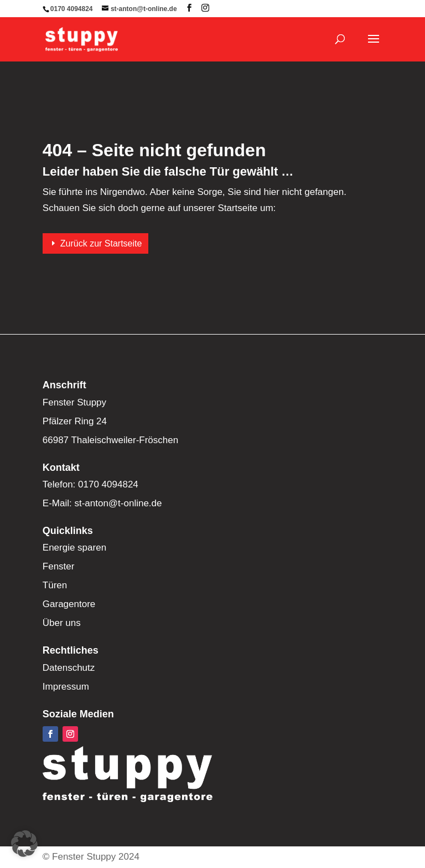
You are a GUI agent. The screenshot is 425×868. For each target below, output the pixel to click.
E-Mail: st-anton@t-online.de (102, 503)
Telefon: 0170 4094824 (90, 484)
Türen (55, 585)
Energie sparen (74, 548)
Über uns (62, 623)
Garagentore (69, 604)
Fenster (59, 566)
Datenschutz (69, 668)
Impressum (66, 687)
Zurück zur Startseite (101, 243)
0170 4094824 (72, 9)
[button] (24, 844)
